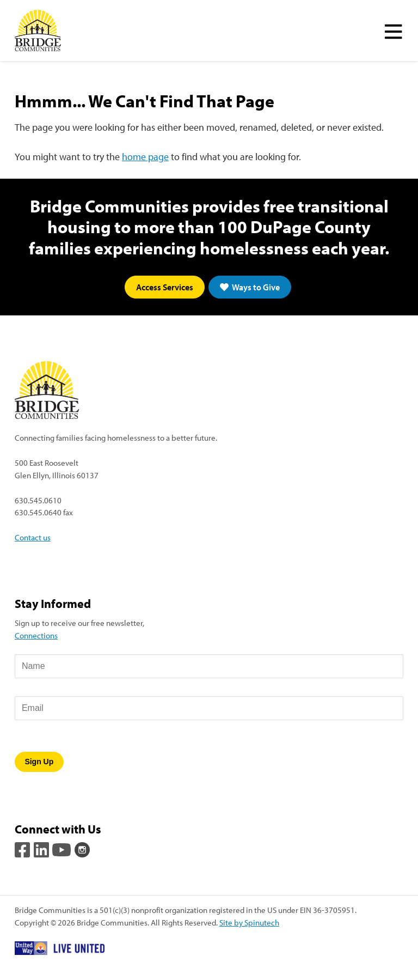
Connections (36, 635)
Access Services (165, 287)
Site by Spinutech (249, 922)
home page (145, 157)
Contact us (33, 537)
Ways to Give (250, 287)
